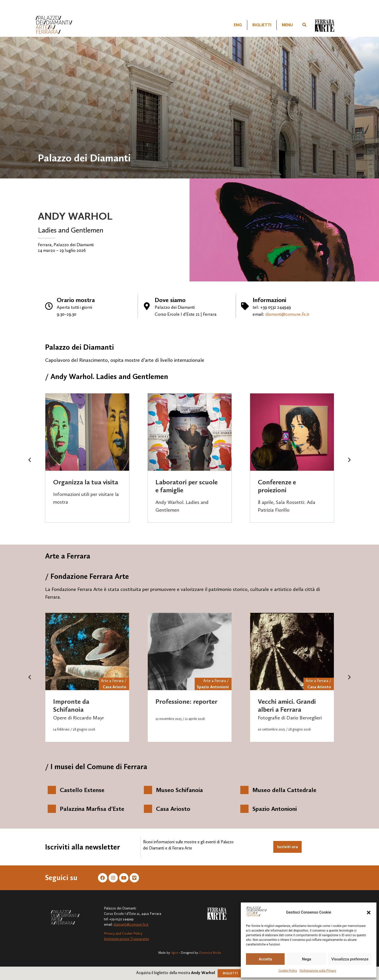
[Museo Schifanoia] (148, 790)
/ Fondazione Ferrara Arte (87, 576)
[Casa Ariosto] (148, 809)
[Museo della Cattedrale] (244, 790)
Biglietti (262, 25)
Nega (306, 959)
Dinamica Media (210, 953)
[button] (369, 913)
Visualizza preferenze (350, 959)
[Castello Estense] (52, 790)
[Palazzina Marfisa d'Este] (52, 809)
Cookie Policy (288, 971)
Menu (287, 25)
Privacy (109, 934)
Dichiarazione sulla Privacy (318, 971)
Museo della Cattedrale (284, 790)
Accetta (265, 959)
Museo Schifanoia (179, 790)
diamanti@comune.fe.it (287, 314)
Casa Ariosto (114, 687)
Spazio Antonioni (213, 687)
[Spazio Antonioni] (244, 809)
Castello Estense (82, 790)
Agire (175, 953)
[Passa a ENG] (238, 25)
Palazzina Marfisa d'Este (92, 809)
